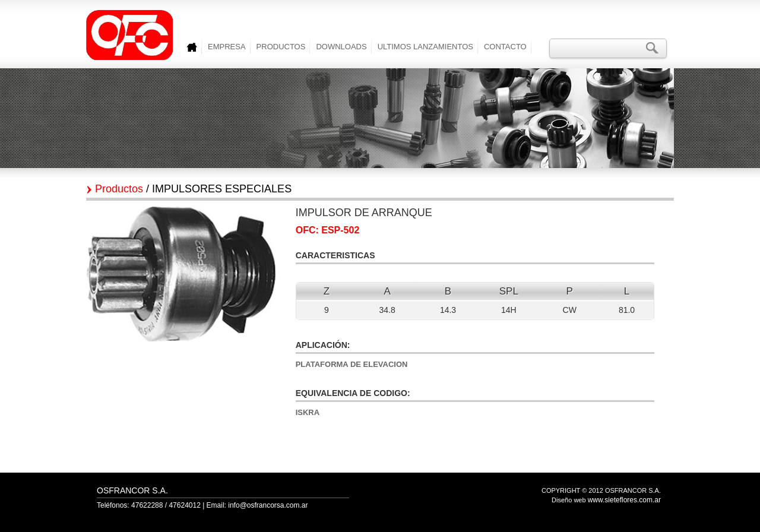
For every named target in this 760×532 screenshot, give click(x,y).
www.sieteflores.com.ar (624, 500)
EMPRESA (227, 47)
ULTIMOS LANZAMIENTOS (425, 47)
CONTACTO (505, 47)
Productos (119, 189)
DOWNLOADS (341, 47)
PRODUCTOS (281, 47)
